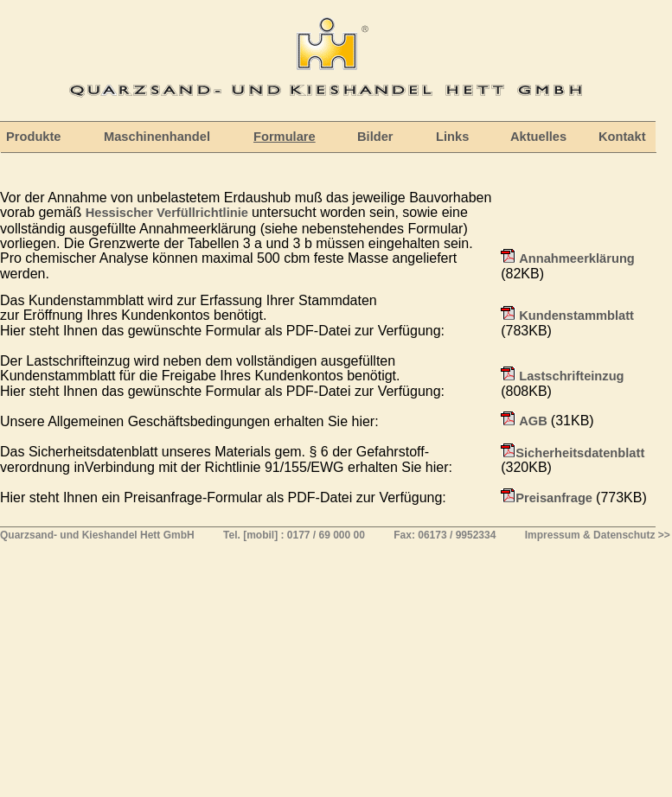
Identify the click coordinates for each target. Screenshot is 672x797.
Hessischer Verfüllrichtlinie (169, 213)
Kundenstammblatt (576, 316)
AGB (535, 421)
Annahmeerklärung (577, 258)
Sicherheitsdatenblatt (580, 453)
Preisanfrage (556, 498)
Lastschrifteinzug (571, 376)
